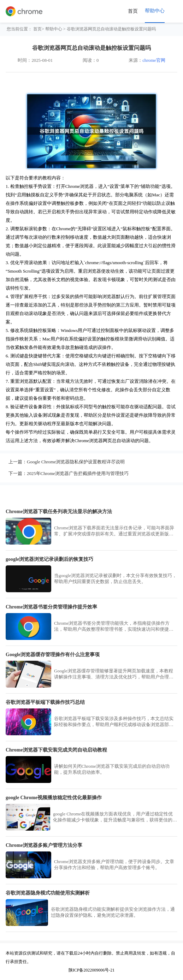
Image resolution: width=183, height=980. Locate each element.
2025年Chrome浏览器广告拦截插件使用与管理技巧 (78, 474)
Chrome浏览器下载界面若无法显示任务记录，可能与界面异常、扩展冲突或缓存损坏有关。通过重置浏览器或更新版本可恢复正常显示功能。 (114, 531)
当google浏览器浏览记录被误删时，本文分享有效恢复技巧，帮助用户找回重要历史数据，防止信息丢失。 (115, 579)
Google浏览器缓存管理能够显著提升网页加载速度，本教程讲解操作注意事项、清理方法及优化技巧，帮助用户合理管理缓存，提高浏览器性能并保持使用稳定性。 (114, 674)
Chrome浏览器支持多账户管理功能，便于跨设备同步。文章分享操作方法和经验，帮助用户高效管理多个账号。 (114, 865)
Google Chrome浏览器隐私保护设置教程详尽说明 (76, 462)
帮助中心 (54, 29)
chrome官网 (154, 60)
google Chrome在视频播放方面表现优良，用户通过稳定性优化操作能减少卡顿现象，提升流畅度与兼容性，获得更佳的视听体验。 (115, 817)
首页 (133, 11)
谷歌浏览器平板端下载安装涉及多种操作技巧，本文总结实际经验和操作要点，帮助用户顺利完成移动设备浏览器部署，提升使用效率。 (114, 722)
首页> (39, 29)
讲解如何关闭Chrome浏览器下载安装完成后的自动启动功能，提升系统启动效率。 (112, 769)
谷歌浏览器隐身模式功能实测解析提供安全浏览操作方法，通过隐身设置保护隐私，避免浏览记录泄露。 (113, 912)
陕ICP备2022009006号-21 (92, 970)
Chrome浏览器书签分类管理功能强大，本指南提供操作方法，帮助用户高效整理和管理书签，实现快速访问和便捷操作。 (114, 627)
